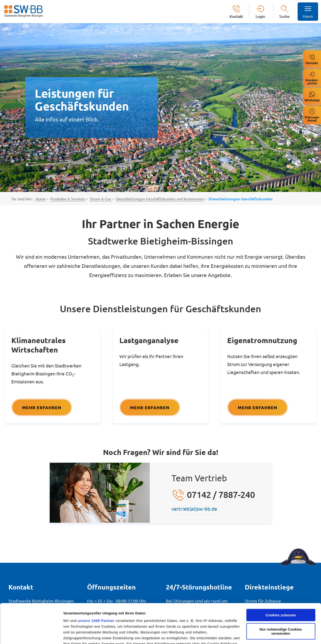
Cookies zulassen (281, 576)
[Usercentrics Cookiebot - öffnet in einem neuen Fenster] (31, 635)
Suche (284, 16)
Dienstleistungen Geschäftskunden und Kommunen (160, 199)
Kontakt (236, 16)
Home (41, 199)
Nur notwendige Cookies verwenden (281, 592)
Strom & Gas (100, 199)
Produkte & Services (68, 199)
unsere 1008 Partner (96, 581)
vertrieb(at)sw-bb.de (194, 509)
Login (260, 16)
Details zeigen (75, 634)
